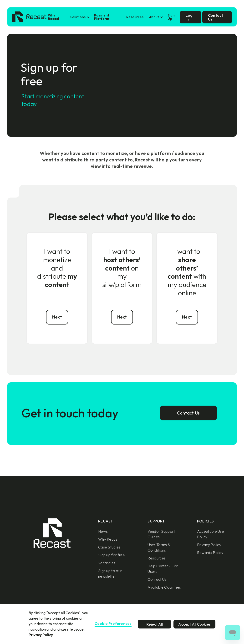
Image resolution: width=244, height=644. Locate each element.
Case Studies (109, 547)
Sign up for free (112, 555)
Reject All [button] (155, 624)
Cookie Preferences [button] (113, 624)
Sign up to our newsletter (110, 573)
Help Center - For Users (163, 569)
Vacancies (107, 563)
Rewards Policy (210, 553)
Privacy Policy (209, 545)
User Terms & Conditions (159, 547)
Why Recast (54, 17)
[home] (29, 17)
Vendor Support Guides (161, 534)
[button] (79, 17)
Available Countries (164, 587)
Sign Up (171, 17)
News (103, 531)
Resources (135, 17)
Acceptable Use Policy (211, 534)
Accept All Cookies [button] (194, 624)
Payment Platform (102, 17)
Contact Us (157, 579)
